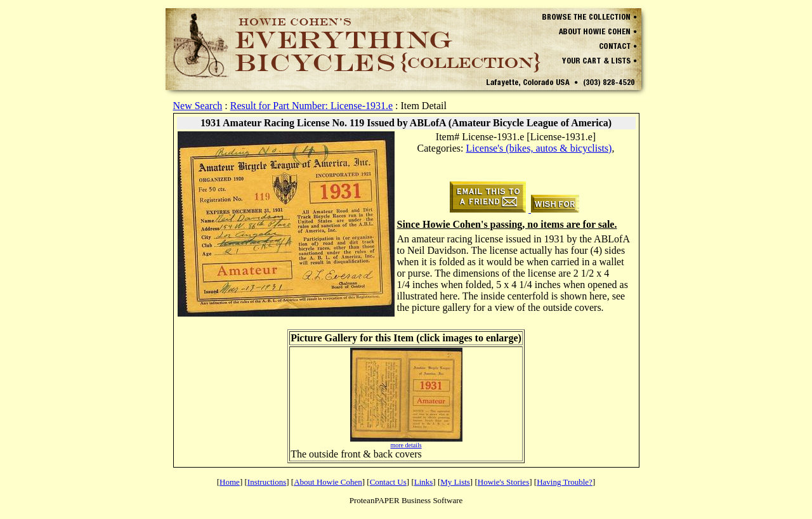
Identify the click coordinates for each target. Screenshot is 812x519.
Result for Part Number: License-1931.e (311, 106)
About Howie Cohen (328, 482)
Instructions (267, 482)
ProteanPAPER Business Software (406, 500)
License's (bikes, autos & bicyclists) (539, 148)
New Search (198, 106)
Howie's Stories (503, 482)
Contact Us (388, 482)
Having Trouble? (565, 482)
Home (230, 482)
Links (424, 482)
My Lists (455, 482)
